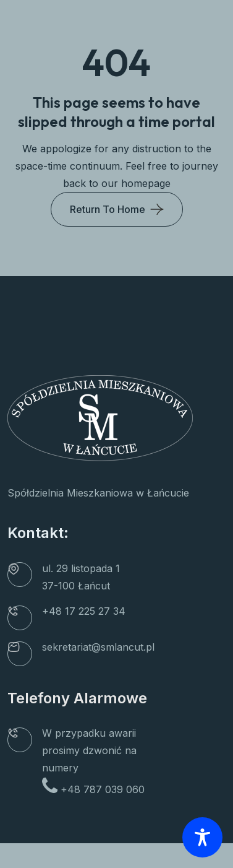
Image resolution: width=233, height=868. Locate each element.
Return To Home (108, 209)
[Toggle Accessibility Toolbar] (202, 837)
